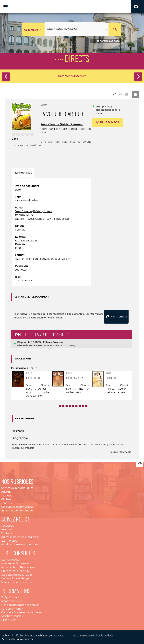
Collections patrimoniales (17, 506)
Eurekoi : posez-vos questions (20, 544)
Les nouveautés (11, 559)
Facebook (8, 525)
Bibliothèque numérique (17, 510)
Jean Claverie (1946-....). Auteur (62, 124)
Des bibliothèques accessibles (20, 605)
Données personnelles (28, 612)
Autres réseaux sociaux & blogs (20, 537)
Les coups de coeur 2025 (17, 574)
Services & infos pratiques (17, 488)
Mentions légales (12, 616)
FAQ (4, 597)
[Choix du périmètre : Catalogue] (33, 29)
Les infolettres (10, 540)
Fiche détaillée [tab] (23, 173)
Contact (14, 597)
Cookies (6, 612)
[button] (138, 7)
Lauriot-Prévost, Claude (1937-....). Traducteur (42, 219)
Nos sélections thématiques (19, 567)
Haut (140, 463)
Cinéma (6, 499)
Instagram (8, 529)
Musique (7, 495)
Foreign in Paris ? (12, 608)
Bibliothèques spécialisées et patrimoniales (40, 635)
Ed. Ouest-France (65, 129)
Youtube (7, 533)
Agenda (6, 491)
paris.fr (5, 635)
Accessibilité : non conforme (18, 639)
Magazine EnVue (12, 601)
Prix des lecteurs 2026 (15, 571)
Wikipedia (125, 452)
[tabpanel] (51, 233)
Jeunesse (7, 503)
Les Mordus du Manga (15, 578)
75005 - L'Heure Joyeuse (48, 342)
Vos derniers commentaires (19, 582)
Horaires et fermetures (15, 563)
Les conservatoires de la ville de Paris (92, 635)
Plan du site (9, 620)
